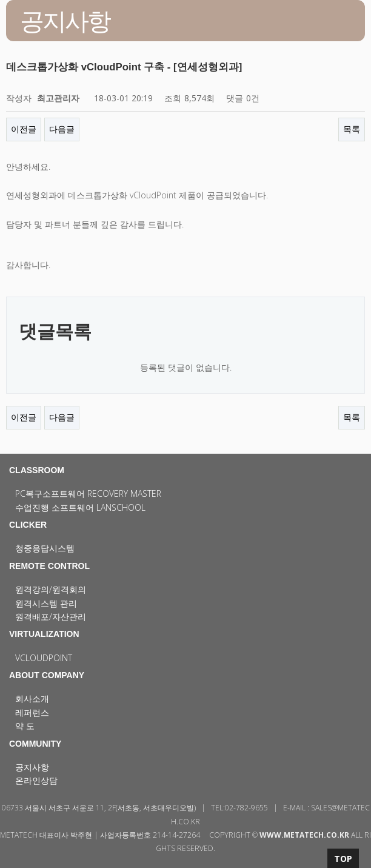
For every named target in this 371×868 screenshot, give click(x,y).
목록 (352, 129)
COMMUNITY (35, 744)
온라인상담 (36, 780)
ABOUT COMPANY (47, 675)
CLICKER (28, 525)
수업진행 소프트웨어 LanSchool (80, 507)
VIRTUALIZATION (44, 634)
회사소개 (32, 698)
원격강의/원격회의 (51, 589)
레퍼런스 (32, 712)
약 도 (25, 726)
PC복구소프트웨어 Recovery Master (88, 493)
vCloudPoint (44, 658)
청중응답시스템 (45, 548)
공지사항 (32, 767)
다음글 (62, 129)
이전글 (24, 129)
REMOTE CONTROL (49, 566)
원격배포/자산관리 (51, 617)
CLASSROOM (37, 470)
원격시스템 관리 (46, 603)
